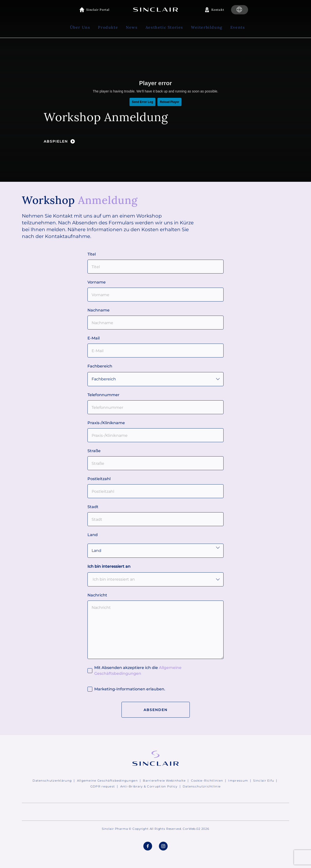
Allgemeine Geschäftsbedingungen (107, 781)
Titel (92, 254)
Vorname (97, 282)
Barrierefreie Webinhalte (164, 781)
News (132, 27)
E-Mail (94, 338)
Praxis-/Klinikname (106, 423)
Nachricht (97, 595)
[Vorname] (155, 295)
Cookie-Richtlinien (207, 781)
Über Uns (80, 27)
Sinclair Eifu (264, 781)
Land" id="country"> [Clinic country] (155, 551)
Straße (94, 451)
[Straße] (155, 463)
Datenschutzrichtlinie (202, 786)
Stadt (93, 507)
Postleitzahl (99, 479)
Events (238, 27)
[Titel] (155, 267)
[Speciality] (155, 379)
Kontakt (218, 10)
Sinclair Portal (98, 10)
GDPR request (103, 786)
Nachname (99, 310)
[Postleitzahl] (155, 491)
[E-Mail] (155, 351)
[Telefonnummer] (155, 407)
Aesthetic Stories (164, 27)
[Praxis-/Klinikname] (155, 435)
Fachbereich (100, 366)
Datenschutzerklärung (52, 781)
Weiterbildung (207, 27)
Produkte (108, 27)
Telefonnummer (104, 395)
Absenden (155, 710)
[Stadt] (155, 519)
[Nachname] (155, 323)
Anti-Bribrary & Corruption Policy (149, 786)
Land (93, 535)
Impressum (238, 781)
